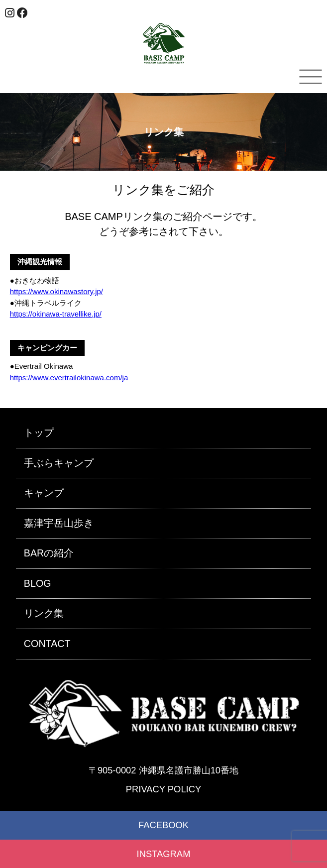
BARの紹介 (49, 553)
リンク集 (44, 613)
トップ (39, 433)
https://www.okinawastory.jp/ (56, 291)
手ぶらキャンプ (59, 463)
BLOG (38, 583)
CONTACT (47, 644)
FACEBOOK (163, 825)
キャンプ (44, 493)
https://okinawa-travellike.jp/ (56, 314)
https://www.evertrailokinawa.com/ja (69, 378)
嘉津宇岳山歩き (59, 523)
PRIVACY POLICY (163, 789)
